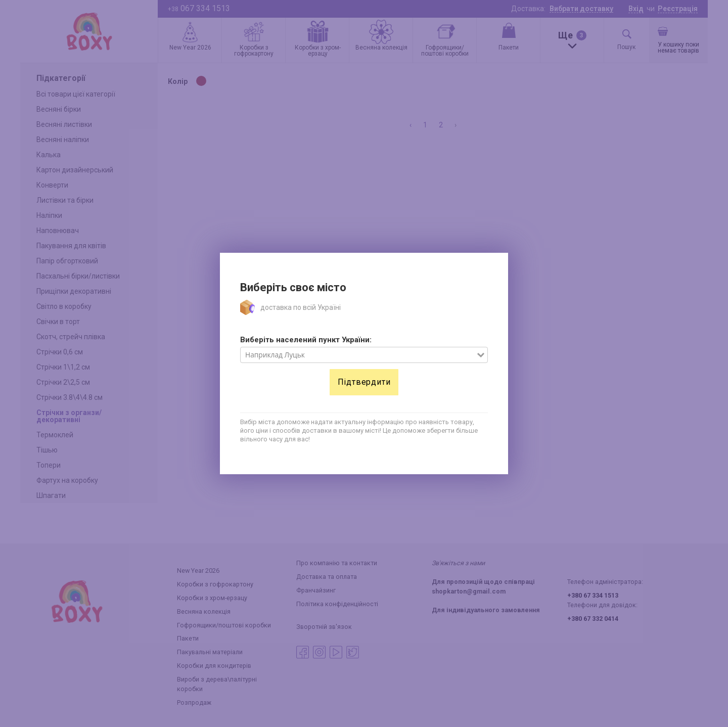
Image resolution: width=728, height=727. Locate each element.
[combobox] (359, 355)
